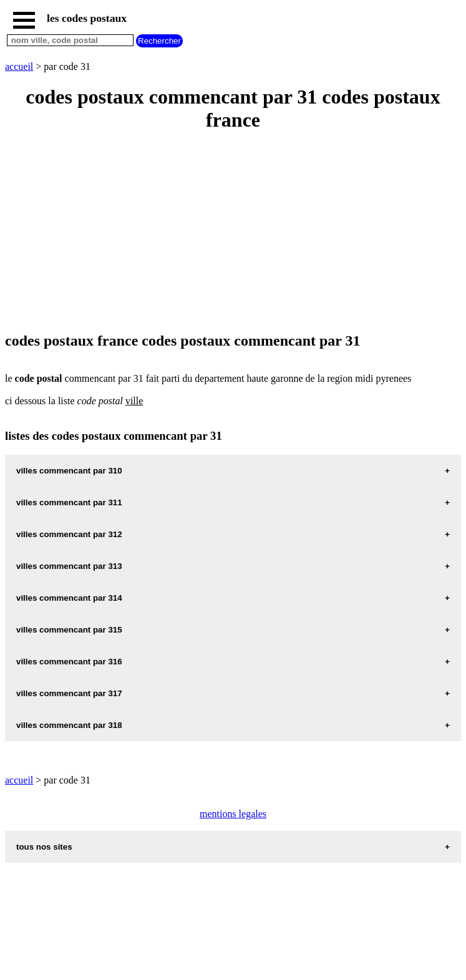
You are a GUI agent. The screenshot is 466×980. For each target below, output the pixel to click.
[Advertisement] (233, 233)
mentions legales (233, 814)
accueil (19, 66)
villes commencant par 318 (69, 725)
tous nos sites (44, 847)
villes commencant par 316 (69, 662)
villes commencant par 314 (69, 598)
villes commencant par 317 (69, 693)
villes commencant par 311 (69, 502)
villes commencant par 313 (69, 566)
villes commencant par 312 (69, 534)
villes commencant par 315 (69, 630)
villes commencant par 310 (69, 471)
